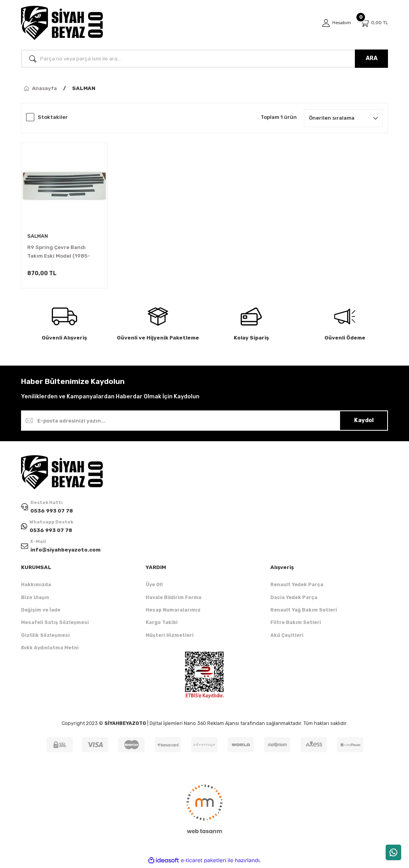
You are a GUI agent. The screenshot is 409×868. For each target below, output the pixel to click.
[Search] (204, 59)
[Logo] (62, 23)
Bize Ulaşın (35, 599)
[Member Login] (335, 23)
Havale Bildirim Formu (174, 599)
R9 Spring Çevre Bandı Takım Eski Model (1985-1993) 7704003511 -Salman (63, 252)
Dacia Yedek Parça (294, 599)
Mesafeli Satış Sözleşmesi (55, 624)
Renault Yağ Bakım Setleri (304, 612)
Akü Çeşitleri (287, 637)
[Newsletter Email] (204, 422)
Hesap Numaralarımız (173, 612)
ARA (372, 58)
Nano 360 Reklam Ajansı (212, 725)
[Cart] (374, 23)
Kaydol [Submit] (364, 422)
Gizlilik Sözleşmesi (45, 637)
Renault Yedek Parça (297, 586)
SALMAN (84, 88)
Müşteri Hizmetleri (170, 637)
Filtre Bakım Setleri (296, 624)
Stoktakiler (53, 117)
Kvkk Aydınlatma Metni (50, 650)
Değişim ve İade (41, 612)
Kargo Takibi (162, 624)
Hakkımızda (36, 586)
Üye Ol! (154, 586)
